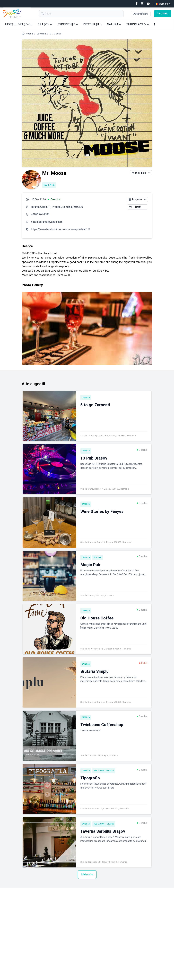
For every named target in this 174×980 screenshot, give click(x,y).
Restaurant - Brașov (104, 771)
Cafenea (41, 34)
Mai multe (87, 874)
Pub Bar (98, 557)
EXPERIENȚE (68, 24)
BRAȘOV (45, 24)
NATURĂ (114, 24)
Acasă (29, 34)
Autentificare (141, 14)
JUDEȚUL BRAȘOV (18, 24)
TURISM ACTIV (138, 24)
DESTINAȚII (92, 24)
